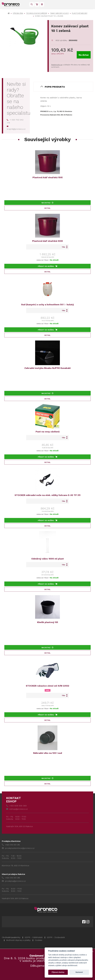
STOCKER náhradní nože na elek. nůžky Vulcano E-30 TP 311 (47, 495)
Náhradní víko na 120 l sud (48, 753)
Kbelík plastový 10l (48, 622)
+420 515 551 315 (11, 845)
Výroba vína (18, 13)
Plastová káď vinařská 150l (48, 177)
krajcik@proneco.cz (16, 128)
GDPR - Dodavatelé (56, 937)
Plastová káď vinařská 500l (47, 241)
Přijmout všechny (58, 972)
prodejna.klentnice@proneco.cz (18, 848)
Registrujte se (57, 65)
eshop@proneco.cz (17, 809)
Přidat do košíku (48, 266)
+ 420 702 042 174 (15, 121)
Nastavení (79, 972)
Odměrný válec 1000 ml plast (48, 559)
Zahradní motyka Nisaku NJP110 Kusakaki (47, 368)
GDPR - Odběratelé (34, 937)
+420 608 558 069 (16, 806)
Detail (47, 208)
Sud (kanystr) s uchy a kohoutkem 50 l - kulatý (47, 304)
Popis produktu (55, 87)
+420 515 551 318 (11, 878)
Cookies (39, 940)
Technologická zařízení (37, 13)
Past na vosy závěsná (48, 432)
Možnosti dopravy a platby (18, 940)
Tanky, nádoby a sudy (59, 13)
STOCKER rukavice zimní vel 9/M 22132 (47, 686)
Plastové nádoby (80, 13)
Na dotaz (84, 55)
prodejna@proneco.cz (14, 881)
